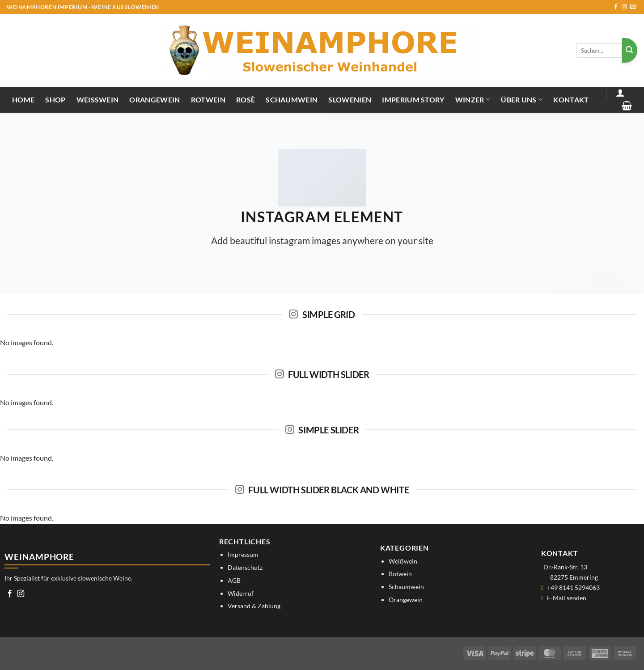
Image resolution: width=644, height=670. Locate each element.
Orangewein (155, 100)
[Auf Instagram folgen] (624, 7)
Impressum (243, 554)
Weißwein (98, 100)
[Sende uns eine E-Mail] (633, 7)
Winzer (473, 100)
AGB (234, 580)
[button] (620, 93)
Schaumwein (292, 100)
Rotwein (208, 100)
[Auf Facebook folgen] (616, 7)
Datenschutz (245, 567)
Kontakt (571, 100)
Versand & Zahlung (254, 606)
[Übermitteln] (630, 50)
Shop (55, 100)
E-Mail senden (567, 598)
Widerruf (241, 593)
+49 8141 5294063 (573, 587)
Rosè (246, 100)
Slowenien (350, 100)
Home (23, 100)
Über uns (522, 100)
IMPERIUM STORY (413, 100)
